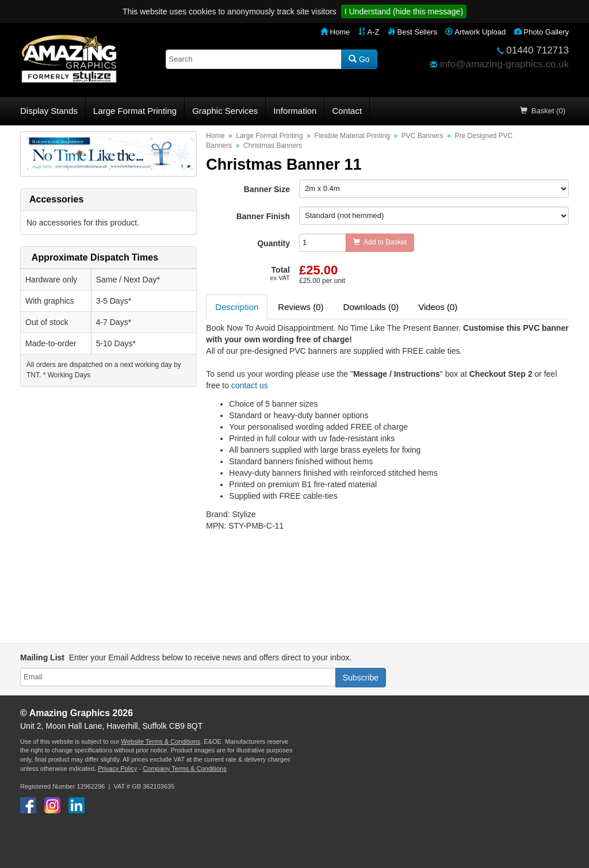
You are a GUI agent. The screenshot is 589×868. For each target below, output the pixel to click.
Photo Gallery (542, 32)
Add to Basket (380, 242)
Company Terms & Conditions (184, 768)
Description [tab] (237, 307)
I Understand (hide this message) (404, 12)
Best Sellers (412, 32)
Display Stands (49, 111)
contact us (250, 385)
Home (335, 32)
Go (359, 59)
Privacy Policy (117, 768)
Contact (347, 111)
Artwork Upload (475, 32)
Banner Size (267, 189)
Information (295, 111)
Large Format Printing (135, 111)
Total (280, 273)
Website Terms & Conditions (160, 741)
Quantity (274, 243)
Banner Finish (263, 216)
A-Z (369, 32)
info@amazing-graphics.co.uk (504, 64)
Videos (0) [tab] (438, 307)
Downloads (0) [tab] (371, 307)
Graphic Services (225, 111)
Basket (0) (543, 111)
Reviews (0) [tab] (301, 307)
